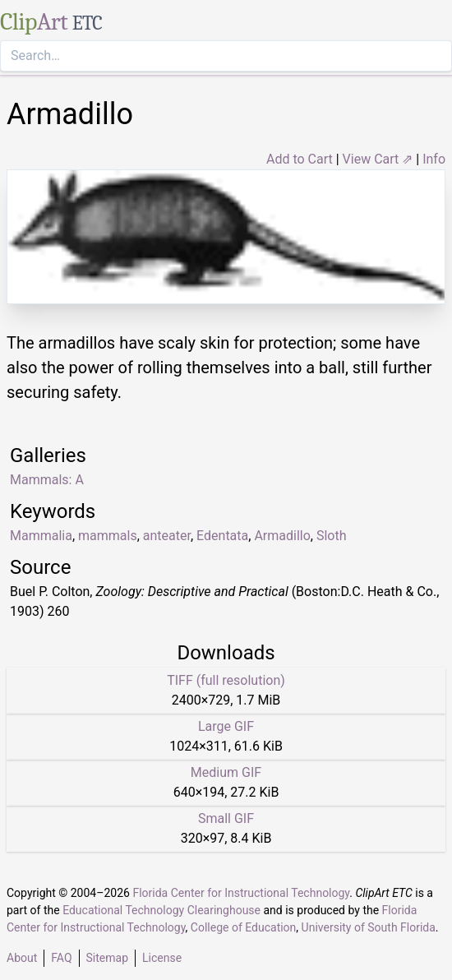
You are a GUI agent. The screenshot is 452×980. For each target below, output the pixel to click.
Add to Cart (300, 159)
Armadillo (282, 536)
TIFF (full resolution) (226, 680)
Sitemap (107, 958)
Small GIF (226, 818)
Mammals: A (47, 480)
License (162, 958)
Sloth (332, 536)
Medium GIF (226, 772)
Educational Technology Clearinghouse (161, 910)
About (22, 958)
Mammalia (41, 536)
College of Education (244, 927)
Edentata (222, 536)
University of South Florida (369, 927)
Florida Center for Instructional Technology (241, 893)
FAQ (61, 958)
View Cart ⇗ (378, 159)
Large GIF (226, 726)
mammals (108, 536)
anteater (167, 536)
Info (434, 159)
